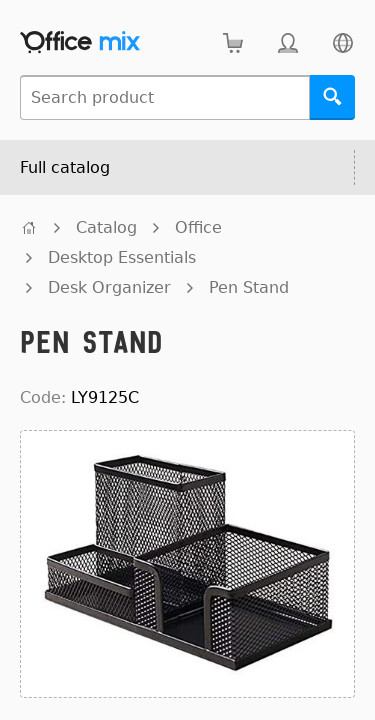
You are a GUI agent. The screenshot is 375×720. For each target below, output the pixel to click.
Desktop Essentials (122, 257)
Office (198, 227)
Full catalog (65, 167)
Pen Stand (249, 287)
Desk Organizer (109, 287)
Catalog (106, 227)
